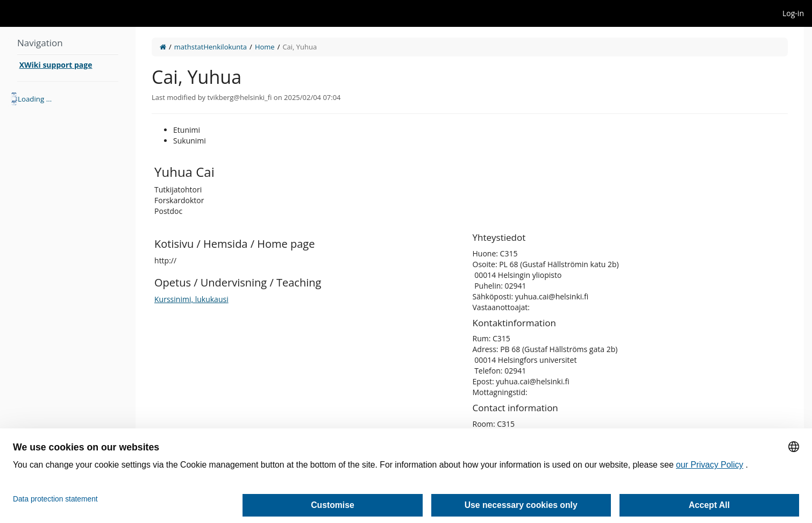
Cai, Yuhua (300, 47)
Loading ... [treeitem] (35, 99)
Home (265, 47)
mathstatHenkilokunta (211, 47)
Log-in (793, 13)
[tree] (68, 99)
